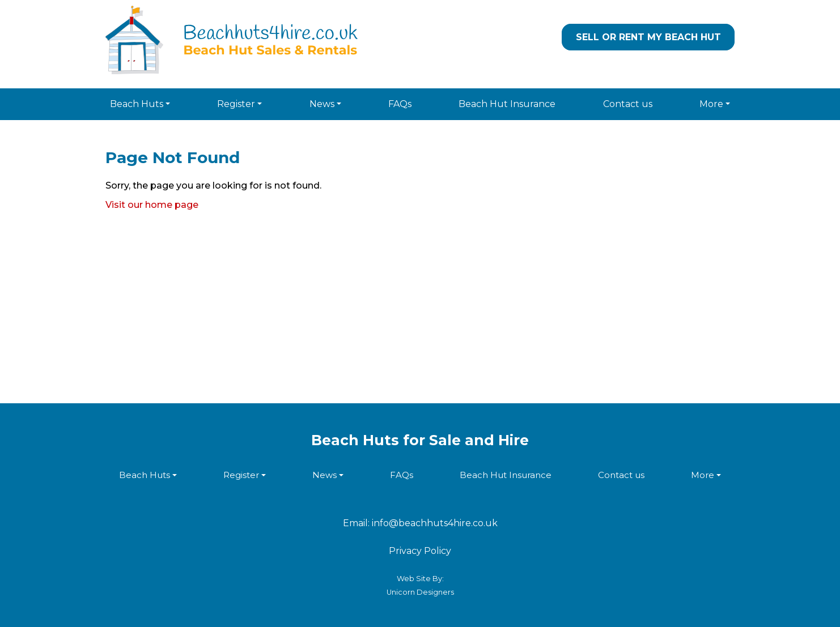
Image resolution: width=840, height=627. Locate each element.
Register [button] (236, 104)
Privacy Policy (420, 551)
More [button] (711, 104)
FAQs (400, 104)
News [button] (322, 104)
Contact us (628, 104)
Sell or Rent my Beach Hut (648, 37)
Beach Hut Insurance (507, 104)
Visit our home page (152, 205)
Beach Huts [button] (137, 104)
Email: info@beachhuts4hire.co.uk (420, 523)
